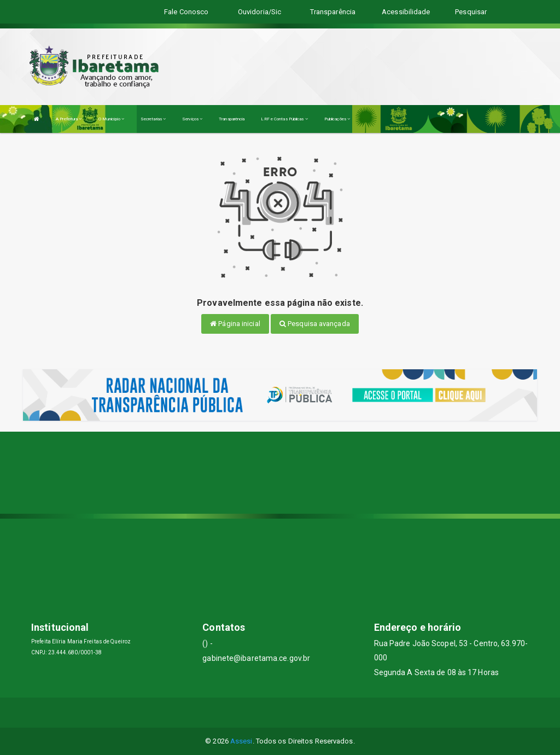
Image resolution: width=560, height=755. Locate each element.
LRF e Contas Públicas (284, 119)
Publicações (337, 119)
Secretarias (153, 119)
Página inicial (235, 324)
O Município (111, 119)
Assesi (241, 741)
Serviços (192, 119)
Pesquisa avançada (315, 324)
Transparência (232, 119)
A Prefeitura (69, 119)
